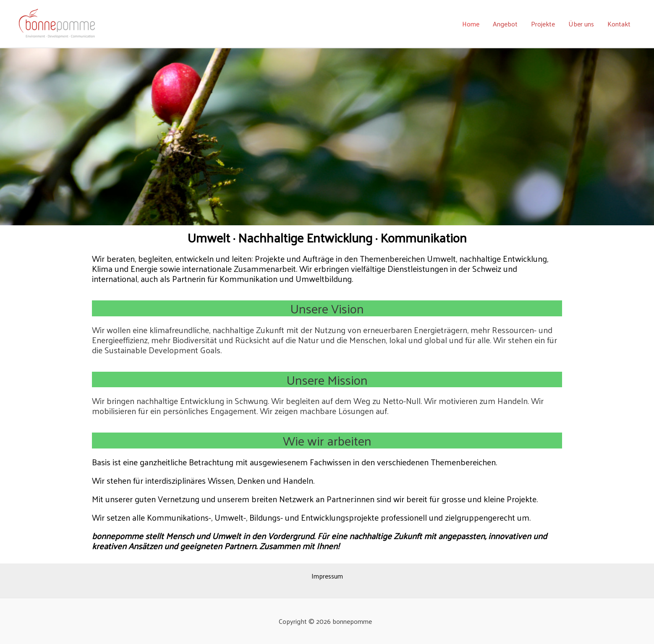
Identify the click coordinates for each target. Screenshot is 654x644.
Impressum (327, 576)
